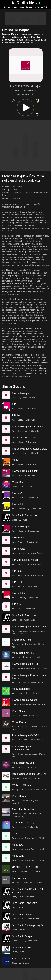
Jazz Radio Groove (22, 914)
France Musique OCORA (26, 735)
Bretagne (16, 814)
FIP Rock (17, 571)
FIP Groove (18, 538)
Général (22, 598)
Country (15, 486)
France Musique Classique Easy (30, 449)
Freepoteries (19, 878)
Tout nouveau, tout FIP (24, 438)
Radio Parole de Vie (23, 809)
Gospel (15, 941)
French (17, 198)
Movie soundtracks (26, 668)
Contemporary (18, 930)
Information (23, 509)
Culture (21, 498)
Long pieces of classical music (32, 631)
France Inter (19, 593)
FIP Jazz (17, 415)
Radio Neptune (20, 711)
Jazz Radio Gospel (22, 936)
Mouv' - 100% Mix (22, 785)
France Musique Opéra (24, 700)
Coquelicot (25, 871)
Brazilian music (36, 778)
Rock (30, 486)
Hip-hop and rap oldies (28, 727)
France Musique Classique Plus (29, 627)
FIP (14, 404)
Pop (23, 486)
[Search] (46, 7)
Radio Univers (20, 796)
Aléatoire (16, 883)
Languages (19, 7)
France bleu (17, 644)
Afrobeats (16, 778)
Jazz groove (33, 918)
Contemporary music (27, 754)
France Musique (21, 393)
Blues (15, 801)
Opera (15, 704)
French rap (23, 657)
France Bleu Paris (22, 640)
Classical (14, 193)
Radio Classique (21, 959)
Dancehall (23, 693)
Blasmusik (24, 620)
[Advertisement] (26, 18)
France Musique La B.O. (25, 664)
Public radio (36, 193)
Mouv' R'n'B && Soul (23, 763)
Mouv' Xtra (18, 856)
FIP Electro (18, 582)
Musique (22, 531)
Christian (27, 814)
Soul (21, 897)
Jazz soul (30, 897)
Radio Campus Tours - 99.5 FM (29, 774)
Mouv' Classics (20, 722)
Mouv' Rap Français (23, 653)
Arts (25, 778)
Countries (8, 7)
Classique (34, 715)
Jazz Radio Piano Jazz (24, 903)
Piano (21, 907)
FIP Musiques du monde (25, 560)
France (14, 189)
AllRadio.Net (25, 3)
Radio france (37, 553)
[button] (25, 108)
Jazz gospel (33, 941)
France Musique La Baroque (27, 427)
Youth (42, 838)
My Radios (38, 7)
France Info (18, 504)
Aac (14, 409)
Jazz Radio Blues (21, 947)
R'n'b (33, 767)
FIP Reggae (18, 549)
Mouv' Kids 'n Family (23, 823)
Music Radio (19, 482)
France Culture (20, 493)
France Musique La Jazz (25, 471)
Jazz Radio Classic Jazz (25, 515)
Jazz (21, 193)
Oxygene (36, 871)
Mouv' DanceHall (21, 689)
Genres (29, 7)
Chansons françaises (29, 801)
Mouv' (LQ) (18, 845)
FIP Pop (16, 604)
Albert (15, 871)
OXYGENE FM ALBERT (25, 867)
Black (14, 620)
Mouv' (15, 460)
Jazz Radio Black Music (25, 615)
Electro (21, 586)
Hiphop (15, 789)
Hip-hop (22, 827)
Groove (21, 542)
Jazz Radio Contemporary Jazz (29, 925)
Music (27, 193)
